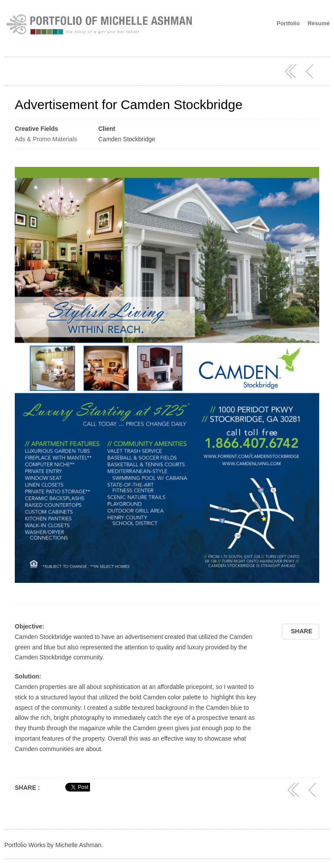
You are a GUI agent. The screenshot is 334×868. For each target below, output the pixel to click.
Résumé (319, 23)
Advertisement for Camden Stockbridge (129, 105)
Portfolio (288, 23)
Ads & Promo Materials (46, 139)
